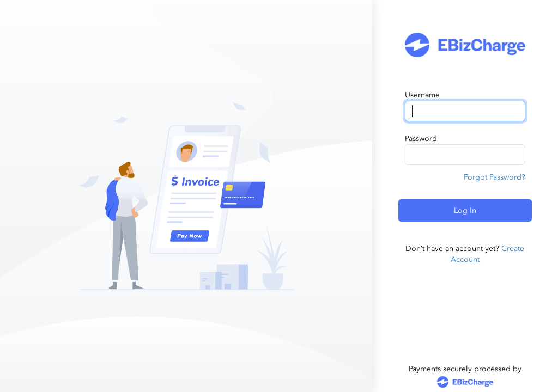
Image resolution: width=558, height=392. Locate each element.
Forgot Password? (495, 177)
